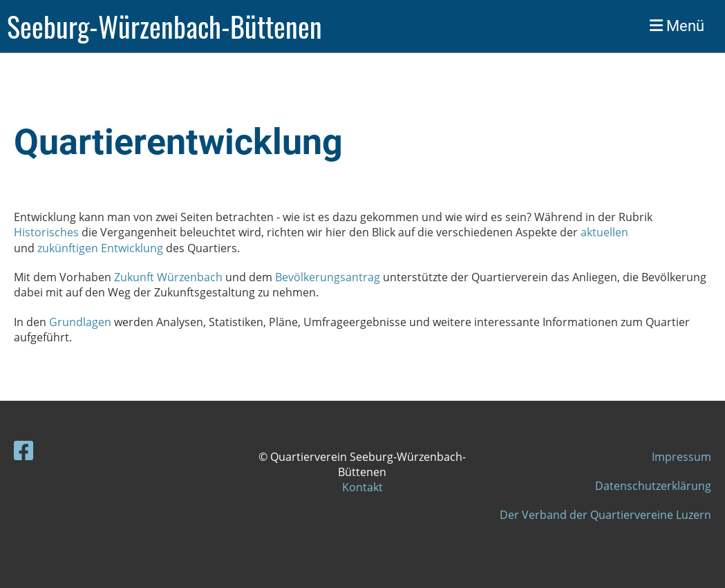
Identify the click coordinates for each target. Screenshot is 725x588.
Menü (677, 26)
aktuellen (603, 232)
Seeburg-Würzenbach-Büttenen (164, 26)
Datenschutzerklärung (653, 486)
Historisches (48, 232)
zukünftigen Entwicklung (100, 248)
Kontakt (362, 487)
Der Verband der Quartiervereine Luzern (605, 515)
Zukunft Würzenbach (168, 277)
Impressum (681, 457)
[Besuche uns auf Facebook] (23, 450)
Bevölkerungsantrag (328, 277)
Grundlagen (82, 322)
